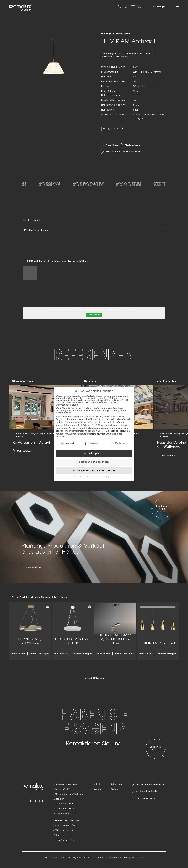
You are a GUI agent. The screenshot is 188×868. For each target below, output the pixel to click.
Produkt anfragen (40, 657)
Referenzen (117, 787)
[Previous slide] (18, 412)
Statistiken (92, 443)
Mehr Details (18, 657)
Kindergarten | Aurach (32, 445)
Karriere (115, 792)
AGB (126, 861)
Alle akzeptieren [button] (94, 453)
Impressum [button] (110, 477)
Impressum (102, 861)
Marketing (118, 443)
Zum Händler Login (146, 802)
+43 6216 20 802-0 (64, 807)
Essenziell (67, 443)
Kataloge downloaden (147, 795)
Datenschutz (116, 861)
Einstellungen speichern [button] (94, 462)
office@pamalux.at (66, 817)
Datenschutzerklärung (117, 431)
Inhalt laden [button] (94, 318)
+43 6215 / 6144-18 (64, 843)
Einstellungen (99, 434)
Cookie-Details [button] (80, 477)
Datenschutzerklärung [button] (96, 477)
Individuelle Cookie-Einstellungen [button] (94, 471)
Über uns (97, 792)
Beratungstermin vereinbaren (151, 787)
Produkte (97, 787)
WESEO (143, 861)
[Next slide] (170, 412)
